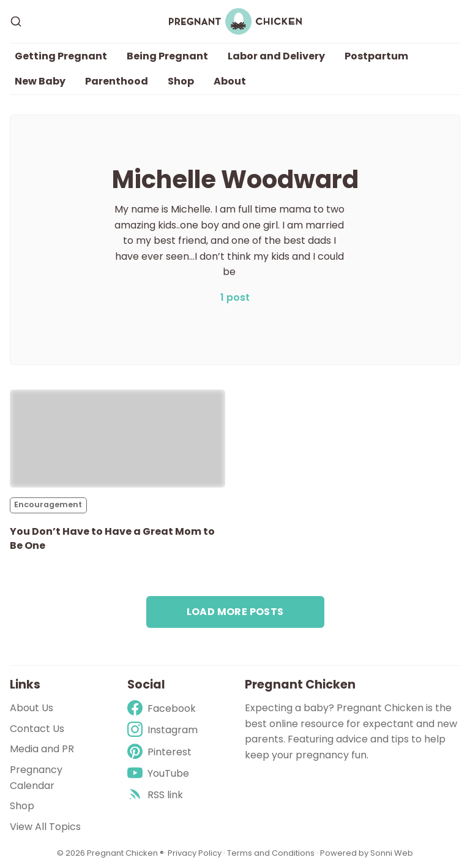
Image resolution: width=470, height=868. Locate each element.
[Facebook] (162, 708)
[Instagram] (162, 730)
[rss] (162, 795)
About (230, 81)
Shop (181, 81)
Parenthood (117, 81)
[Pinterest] (162, 752)
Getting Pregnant (61, 56)
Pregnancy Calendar (36, 778)
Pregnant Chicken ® (125, 853)
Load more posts (235, 612)
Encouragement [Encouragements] (48, 504)
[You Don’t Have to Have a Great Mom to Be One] (117, 439)
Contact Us (37, 729)
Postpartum (376, 56)
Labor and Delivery (276, 56)
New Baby (40, 81)
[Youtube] (162, 773)
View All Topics (45, 827)
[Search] (16, 21)
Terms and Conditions (271, 853)
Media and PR (42, 749)
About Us (32, 708)
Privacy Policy (196, 853)
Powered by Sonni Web (367, 853)
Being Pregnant (167, 56)
